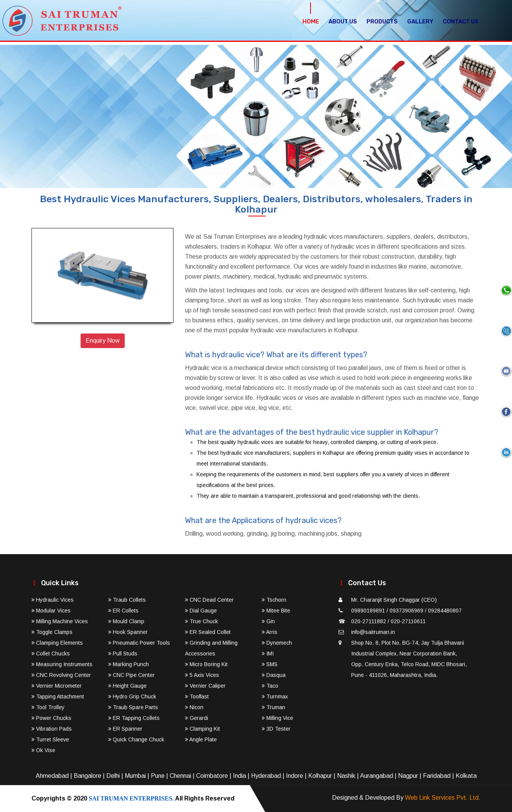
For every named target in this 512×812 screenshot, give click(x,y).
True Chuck (201, 621)
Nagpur (408, 776)
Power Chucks (51, 718)
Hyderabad (266, 776)
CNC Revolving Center (61, 675)
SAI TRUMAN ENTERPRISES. (131, 798)
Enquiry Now (103, 341)
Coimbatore (212, 776)
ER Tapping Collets (134, 718)
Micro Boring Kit (206, 664)
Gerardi (197, 718)
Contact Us (461, 21)
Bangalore (88, 776)
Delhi (113, 776)
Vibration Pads (52, 729)
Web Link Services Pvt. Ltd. (443, 798)
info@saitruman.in (373, 632)
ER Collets (123, 611)
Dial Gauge (201, 611)
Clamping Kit (202, 729)
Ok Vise (43, 750)
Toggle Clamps (52, 632)
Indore (295, 776)
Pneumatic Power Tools (139, 643)
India (239, 776)
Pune (158, 776)
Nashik (346, 776)
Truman (273, 707)
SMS (270, 664)
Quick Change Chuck (136, 739)
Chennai (180, 776)
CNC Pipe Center (131, 675)
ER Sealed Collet (208, 632)
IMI (268, 654)
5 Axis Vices (202, 675)
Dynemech (277, 643)
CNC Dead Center (209, 600)
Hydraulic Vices (53, 600)
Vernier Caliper (205, 686)
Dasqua (274, 675)
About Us (343, 21)
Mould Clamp (126, 621)
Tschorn (274, 600)
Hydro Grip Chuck (132, 696)
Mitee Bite (276, 611)
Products (382, 21)
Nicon (194, 707)
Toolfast (197, 696)
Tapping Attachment (58, 696)
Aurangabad (377, 776)
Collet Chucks (51, 654)
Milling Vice (277, 718)
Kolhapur (320, 776)
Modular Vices (51, 611)
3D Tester (276, 729)
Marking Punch (129, 664)
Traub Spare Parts (133, 707)
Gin (268, 621)
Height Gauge (127, 686)
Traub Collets (127, 600)
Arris (270, 632)
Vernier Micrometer (57, 686)
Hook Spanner (128, 632)
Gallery (420, 21)
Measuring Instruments (62, 664)
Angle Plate (201, 739)
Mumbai (135, 776)
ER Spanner (125, 729)
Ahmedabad (52, 776)
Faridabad (437, 776)
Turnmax (275, 696)
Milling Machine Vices (60, 621)
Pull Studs (123, 654)
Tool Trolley (48, 707)
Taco (270, 686)
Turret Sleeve (50, 739)
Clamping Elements (57, 643)
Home (311, 21)
